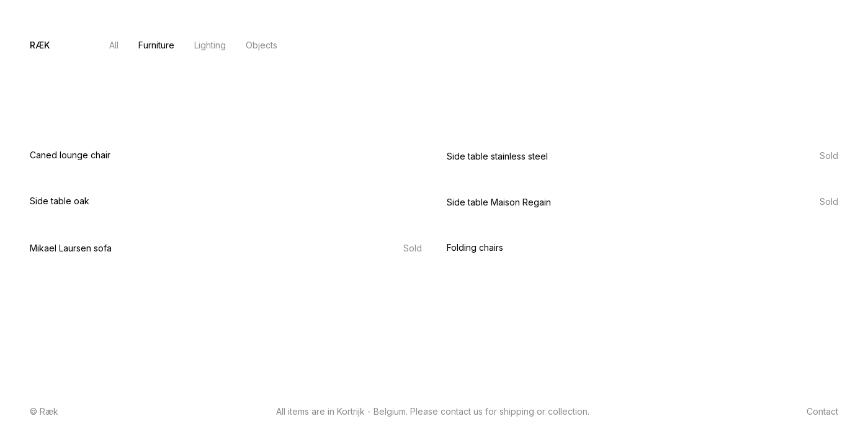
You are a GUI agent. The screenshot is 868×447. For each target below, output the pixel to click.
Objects (262, 45)
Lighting (210, 45)
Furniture (156, 45)
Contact (822, 45)
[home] (40, 45)
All (114, 45)
